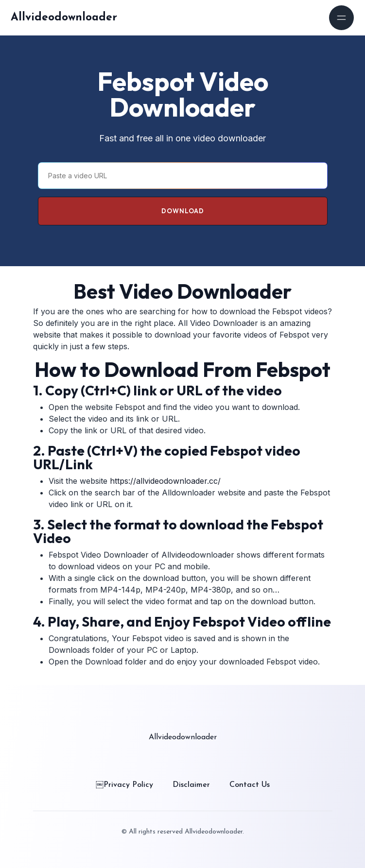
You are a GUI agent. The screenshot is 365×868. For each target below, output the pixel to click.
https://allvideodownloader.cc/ (165, 481)
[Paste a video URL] (183, 176)
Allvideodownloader (64, 18)
